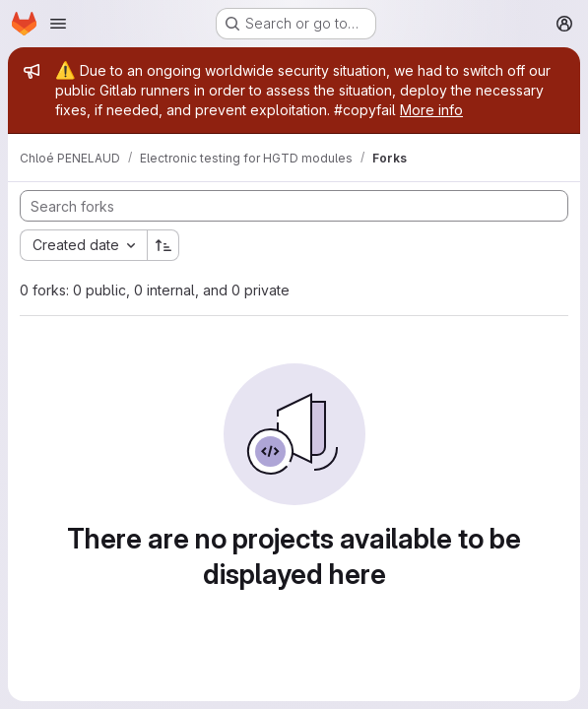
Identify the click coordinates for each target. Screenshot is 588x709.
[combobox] (83, 245)
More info (431, 110)
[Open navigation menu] (58, 24)
